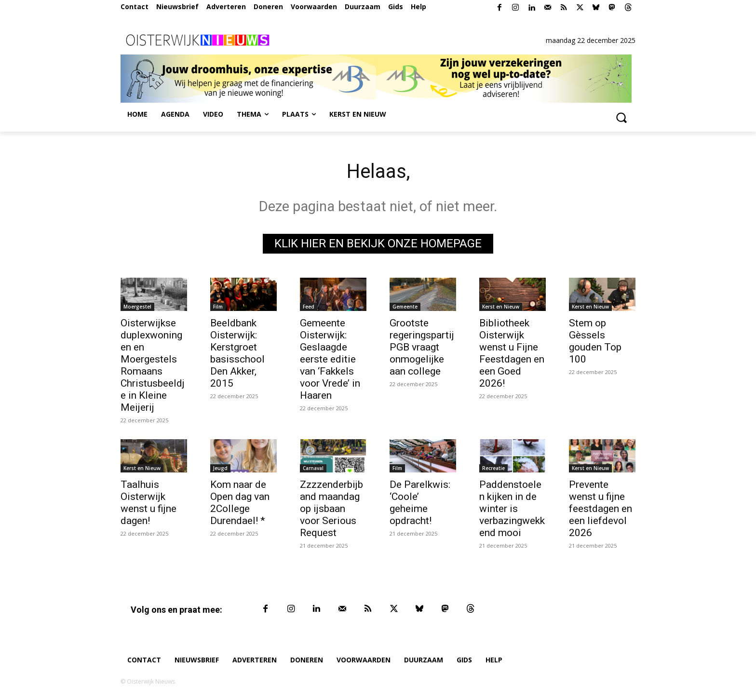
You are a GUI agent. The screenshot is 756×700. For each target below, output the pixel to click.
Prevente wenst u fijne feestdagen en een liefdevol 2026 (601, 509)
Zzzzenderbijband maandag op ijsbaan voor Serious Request (331, 509)
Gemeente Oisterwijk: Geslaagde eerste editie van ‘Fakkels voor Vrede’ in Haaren (330, 359)
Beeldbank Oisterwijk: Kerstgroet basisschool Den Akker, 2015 (237, 353)
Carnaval (313, 468)
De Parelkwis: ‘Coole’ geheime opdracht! (420, 503)
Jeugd (220, 468)
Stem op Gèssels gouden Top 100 (595, 341)
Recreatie (493, 468)
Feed (309, 307)
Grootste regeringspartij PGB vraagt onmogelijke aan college (422, 347)
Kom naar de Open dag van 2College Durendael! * (240, 503)
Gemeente (405, 307)
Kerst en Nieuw (501, 307)
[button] (621, 117)
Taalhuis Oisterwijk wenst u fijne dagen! (148, 503)
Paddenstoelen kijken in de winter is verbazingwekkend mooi (512, 509)
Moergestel (137, 307)
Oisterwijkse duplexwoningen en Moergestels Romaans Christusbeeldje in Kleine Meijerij (153, 365)
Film (218, 307)
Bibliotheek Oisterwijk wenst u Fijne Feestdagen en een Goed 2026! (512, 353)
